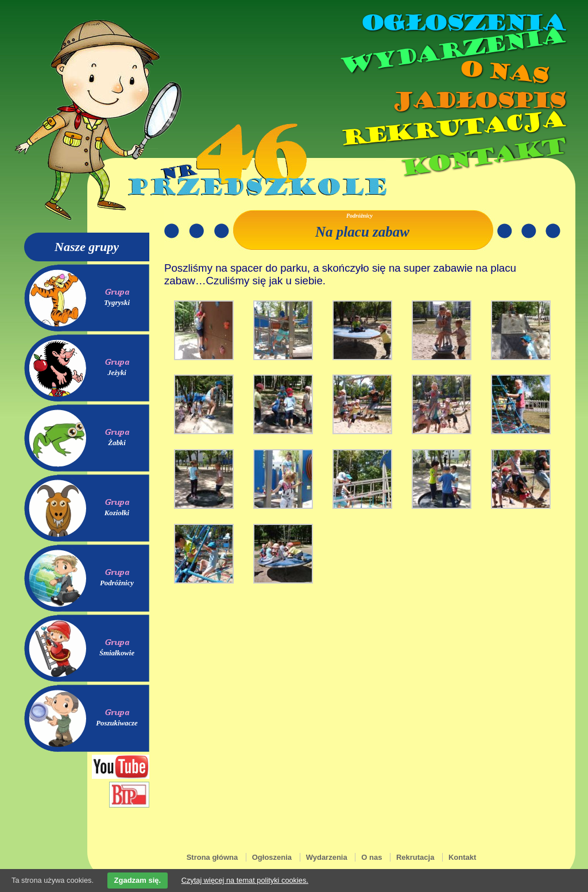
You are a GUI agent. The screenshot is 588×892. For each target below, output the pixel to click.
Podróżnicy (117, 583)
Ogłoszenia (462, 23)
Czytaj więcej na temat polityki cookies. (245, 880)
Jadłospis (478, 101)
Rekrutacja (452, 129)
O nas (503, 72)
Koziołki (117, 513)
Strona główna (212, 857)
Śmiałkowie (117, 653)
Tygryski (117, 303)
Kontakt (482, 157)
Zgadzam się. (138, 880)
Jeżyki (117, 373)
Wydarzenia (451, 51)
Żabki (117, 443)
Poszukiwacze (117, 723)
